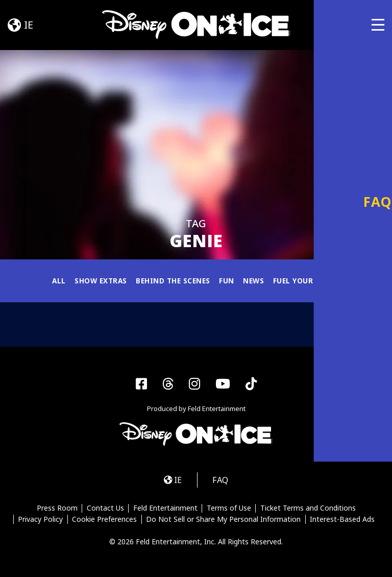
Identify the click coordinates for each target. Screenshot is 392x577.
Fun (228, 281)
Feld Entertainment (165, 510)
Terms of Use (229, 510)
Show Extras (98, 281)
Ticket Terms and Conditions (309, 510)
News (255, 281)
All (55, 281)
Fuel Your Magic (310, 281)
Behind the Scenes (173, 281)
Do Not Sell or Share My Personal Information (223, 521)
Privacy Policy (40, 521)
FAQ (221, 481)
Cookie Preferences (104, 521)
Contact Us (105, 510)
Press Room (57, 510)
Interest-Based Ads (343, 521)
